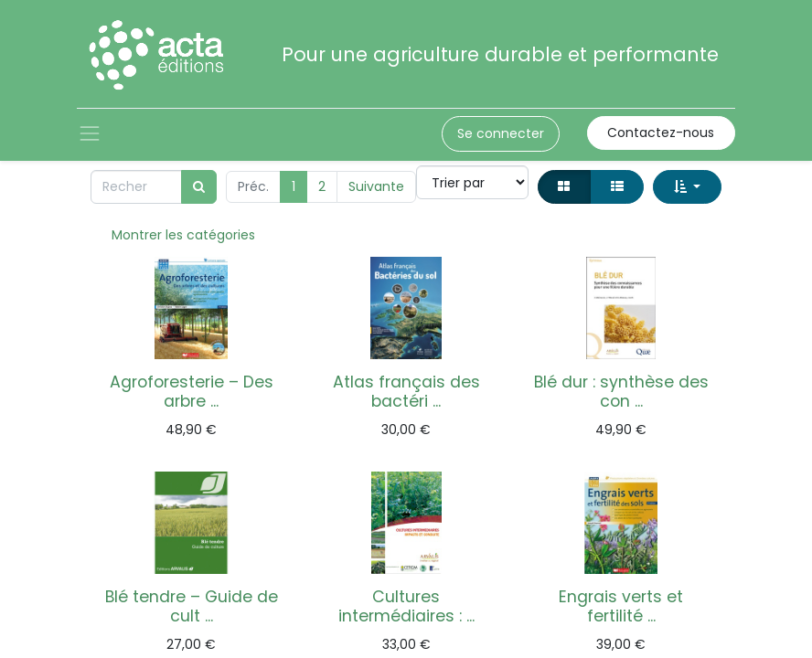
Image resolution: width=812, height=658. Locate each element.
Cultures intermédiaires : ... (406, 606)
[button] (687, 187)
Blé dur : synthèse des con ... (621, 392)
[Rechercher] (199, 187)
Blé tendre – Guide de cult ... (192, 606)
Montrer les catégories (183, 235)
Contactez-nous (661, 133)
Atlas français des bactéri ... (406, 392)
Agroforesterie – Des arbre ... (192, 392)
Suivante (376, 186)
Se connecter (501, 133)
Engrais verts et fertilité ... (621, 606)
